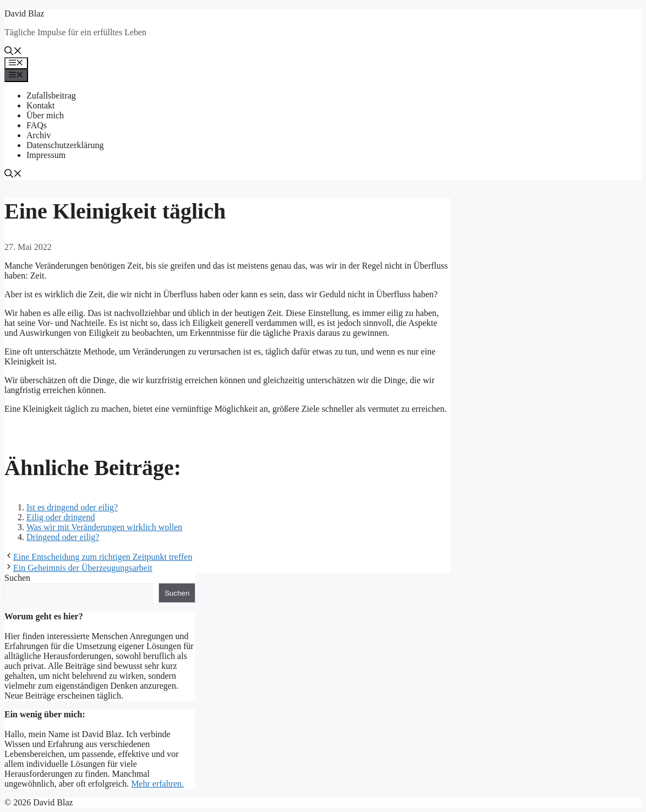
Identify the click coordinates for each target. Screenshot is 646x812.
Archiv (39, 135)
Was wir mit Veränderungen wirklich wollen (104, 527)
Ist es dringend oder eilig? (72, 507)
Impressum (46, 155)
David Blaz (24, 13)
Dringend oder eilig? (63, 537)
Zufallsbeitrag (51, 96)
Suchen (17, 578)
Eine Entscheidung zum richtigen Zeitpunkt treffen (103, 557)
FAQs (37, 125)
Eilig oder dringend (61, 517)
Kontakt (41, 105)
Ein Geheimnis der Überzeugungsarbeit (83, 568)
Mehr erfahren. (157, 784)
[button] (13, 52)
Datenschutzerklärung (65, 145)
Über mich (45, 115)
